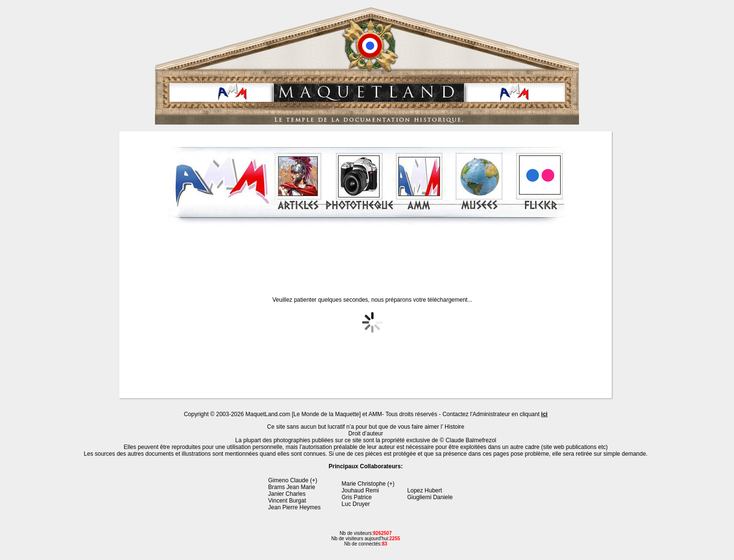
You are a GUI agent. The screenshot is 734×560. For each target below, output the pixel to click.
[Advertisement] (367, 253)
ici (544, 414)
